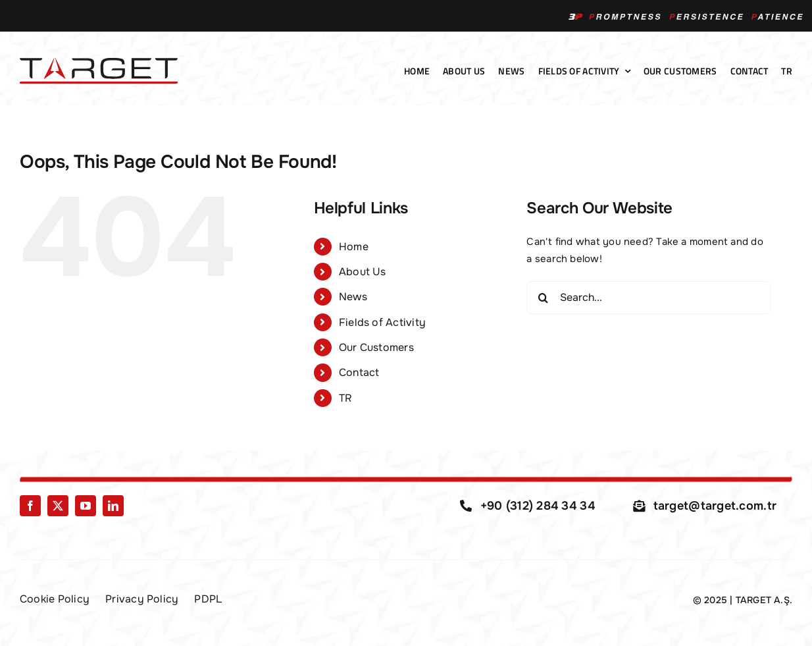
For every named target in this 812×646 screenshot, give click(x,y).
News (353, 297)
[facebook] (30, 506)
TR (345, 398)
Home (354, 247)
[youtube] (86, 506)
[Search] (543, 298)
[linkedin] (113, 506)
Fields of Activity (382, 322)
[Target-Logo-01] (99, 63)
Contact (359, 372)
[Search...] (648, 298)
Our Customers (376, 347)
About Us (363, 272)
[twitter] (58, 506)
